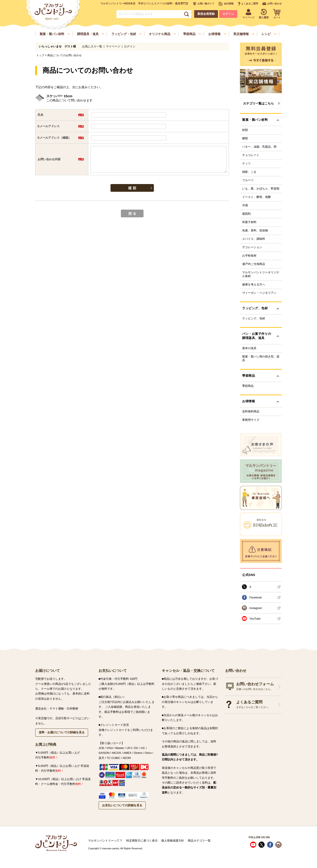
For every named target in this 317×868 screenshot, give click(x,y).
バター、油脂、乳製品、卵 (259, 147)
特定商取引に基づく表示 (142, 841)
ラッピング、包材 (254, 319)
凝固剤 (246, 214)
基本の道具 (249, 348)
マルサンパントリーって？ (105, 841)
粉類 (245, 130)
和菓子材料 (249, 222)
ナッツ (246, 164)
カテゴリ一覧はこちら (258, 103)
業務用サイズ (251, 420)
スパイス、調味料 (254, 239)
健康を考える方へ (254, 285)
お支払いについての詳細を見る (122, 805)
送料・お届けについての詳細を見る (62, 732)
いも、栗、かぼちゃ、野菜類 (261, 189)
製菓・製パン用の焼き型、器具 (261, 359)
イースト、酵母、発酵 (256, 197)
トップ (40, 55)
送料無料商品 (251, 412)
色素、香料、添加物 (255, 231)
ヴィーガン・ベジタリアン (259, 293)
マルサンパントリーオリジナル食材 (261, 274)
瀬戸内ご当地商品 (254, 264)
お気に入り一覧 (92, 47)
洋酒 (245, 205)
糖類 (245, 138)
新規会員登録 (206, 14)
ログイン (228, 14)
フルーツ (248, 180)
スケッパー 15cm (59, 96)
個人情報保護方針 (173, 841)
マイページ (113, 47)
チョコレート (251, 155)
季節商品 (248, 386)
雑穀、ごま (249, 172)
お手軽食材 (249, 256)
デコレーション (252, 247)
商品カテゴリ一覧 (199, 841)
